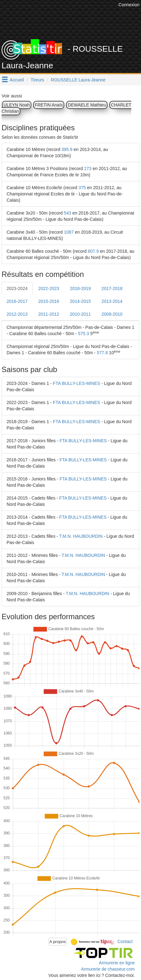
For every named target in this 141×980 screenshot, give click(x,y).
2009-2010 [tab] (112, 314)
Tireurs (37, 80)
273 (88, 169)
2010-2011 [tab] (80, 314)
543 (68, 213)
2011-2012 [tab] (49, 314)
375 (82, 188)
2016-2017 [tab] (17, 301)
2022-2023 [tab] (49, 288)
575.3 (84, 334)
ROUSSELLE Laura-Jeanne (78, 80)
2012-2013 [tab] (17, 314)
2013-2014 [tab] (112, 301)
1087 (69, 232)
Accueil (17, 80)
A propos (58, 942)
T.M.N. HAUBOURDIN (81, 536)
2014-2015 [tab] (80, 301)
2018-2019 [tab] (80, 288)
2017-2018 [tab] (112, 288)
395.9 (67, 149)
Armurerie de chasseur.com (108, 969)
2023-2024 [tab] (17, 288)
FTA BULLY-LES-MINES (77, 383)
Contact (125, 941)
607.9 (93, 251)
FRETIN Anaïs (49, 105)
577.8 (102, 353)
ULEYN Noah (17, 105)
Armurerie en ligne (117, 963)
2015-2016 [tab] (49, 301)
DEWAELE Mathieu (87, 105)
